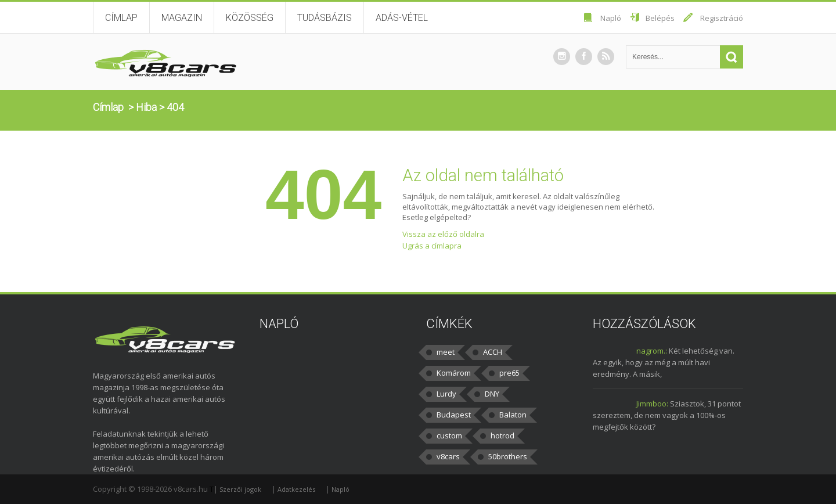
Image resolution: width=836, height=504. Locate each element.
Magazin (182, 18)
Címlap (121, 18)
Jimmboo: (652, 404)
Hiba (146, 107)
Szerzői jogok (240, 489)
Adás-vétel (402, 18)
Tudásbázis (325, 18)
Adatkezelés (296, 489)
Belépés (660, 18)
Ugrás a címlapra (432, 246)
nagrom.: (652, 351)
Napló (611, 18)
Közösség (250, 18)
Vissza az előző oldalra (443, 234)
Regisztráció (722, 18)
